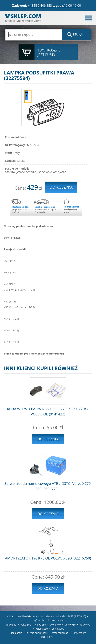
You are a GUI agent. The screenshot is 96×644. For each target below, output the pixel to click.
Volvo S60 (26, 625)
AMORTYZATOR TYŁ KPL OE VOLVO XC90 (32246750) (48, 558)
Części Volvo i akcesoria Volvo (48, 621)
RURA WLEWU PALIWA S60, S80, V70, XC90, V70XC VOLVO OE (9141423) (48, 411)
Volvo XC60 (42, 629)
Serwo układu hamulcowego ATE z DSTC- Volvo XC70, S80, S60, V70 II (48, 486)
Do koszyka (48, 439)
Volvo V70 (85, 625)
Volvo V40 (55, 625)
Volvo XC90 (58, 629)
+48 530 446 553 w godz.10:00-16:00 (54, 6)
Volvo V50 (70, 625)
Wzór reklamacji (60, 633)
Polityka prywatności (37, 633)
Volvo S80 (40, 625)
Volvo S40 (11, 625)
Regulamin (16, 633)
